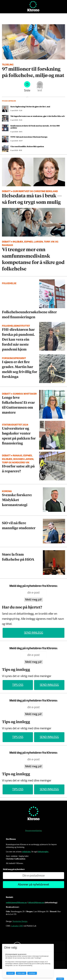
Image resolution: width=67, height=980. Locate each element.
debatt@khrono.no (36, 902)
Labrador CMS (17, 926)
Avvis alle (11, 973)
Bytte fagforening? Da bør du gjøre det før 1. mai (30, 107)
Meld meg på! (33, 600)
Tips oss (18, 685)
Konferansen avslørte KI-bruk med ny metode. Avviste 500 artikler (35, 127)
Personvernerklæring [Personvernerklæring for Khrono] (33, 831)
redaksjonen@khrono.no (16, 902)
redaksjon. (27, 852)
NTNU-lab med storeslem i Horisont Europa (29, 137)
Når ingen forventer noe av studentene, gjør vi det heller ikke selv (38, 116)
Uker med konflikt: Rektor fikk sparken (27, 146)
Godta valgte (21, 973)
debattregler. (43, 852)
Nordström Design (20, 921)
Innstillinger (60, 979)
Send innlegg (34, 633)
